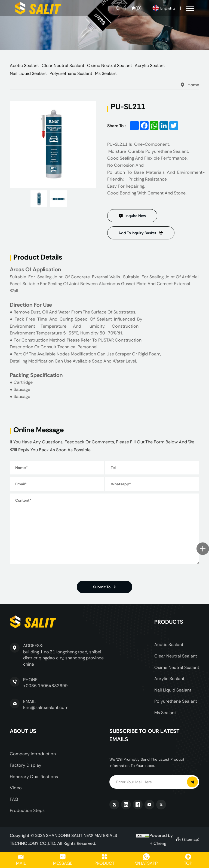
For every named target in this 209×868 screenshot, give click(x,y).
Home (193, 85)
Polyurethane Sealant (71, 73)
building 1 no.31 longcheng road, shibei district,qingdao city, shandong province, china (64, 658)
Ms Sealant (106, 73)
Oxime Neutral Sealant (110, 66)
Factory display (26, 765)
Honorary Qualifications (34, 777)
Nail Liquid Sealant (28, 73)
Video (16, 788)
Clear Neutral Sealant (63, 66)
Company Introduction (33, 754)
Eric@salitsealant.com (46, 707)
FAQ (14, 799)
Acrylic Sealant (150, 66)
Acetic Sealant (24, 66)
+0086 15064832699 (45, 686)
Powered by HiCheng (161, 839)
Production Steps (27, 810)
